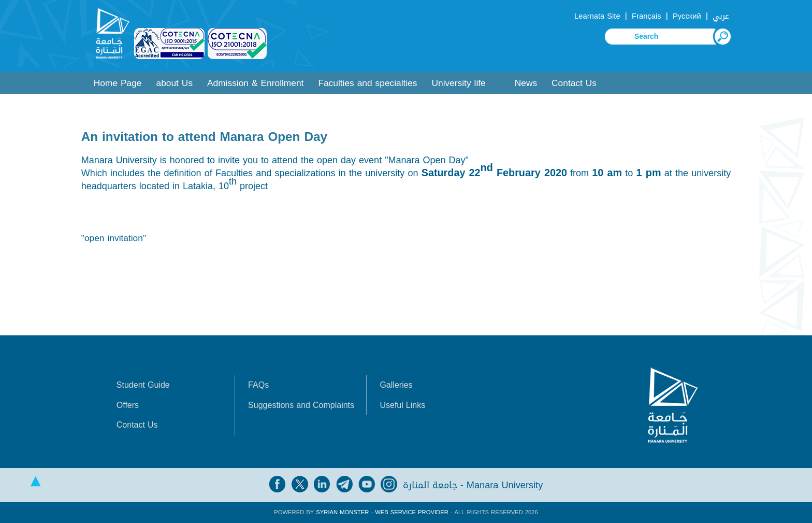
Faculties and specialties (367, 83)
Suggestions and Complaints (301, 405)
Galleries (396, 385)
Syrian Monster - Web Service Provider (382, 512)
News (526, 83)
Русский (687, 16)
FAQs (258, 385)
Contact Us (574, 83)
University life (459, 83)
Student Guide (143, 385)
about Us (175, 83)
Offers (128, 405)
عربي (721, 16)
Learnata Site (597, 16)
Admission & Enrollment (255, 83)
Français (646, 16)
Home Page (118, 83)
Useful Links (402, 405)
